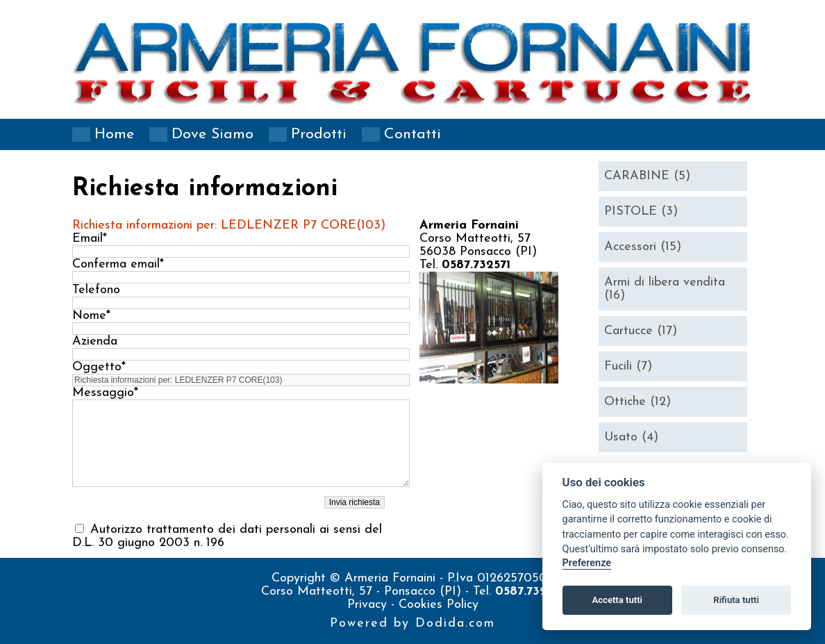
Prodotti (319, 134)
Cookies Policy (439, 605)
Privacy (369, 605)
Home (114, 134)
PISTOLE (641, 212)
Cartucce (641, 331)
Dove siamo (212, 134)
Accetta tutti (617, 600)
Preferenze (587, 563)
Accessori (643, 247)
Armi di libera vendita (665, 289)
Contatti (412, 134)
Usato (631, 437)
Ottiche (637, 402)
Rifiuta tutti (736, 600)
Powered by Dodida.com (412, 624)
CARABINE (647, 176)
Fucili (628, 366)
